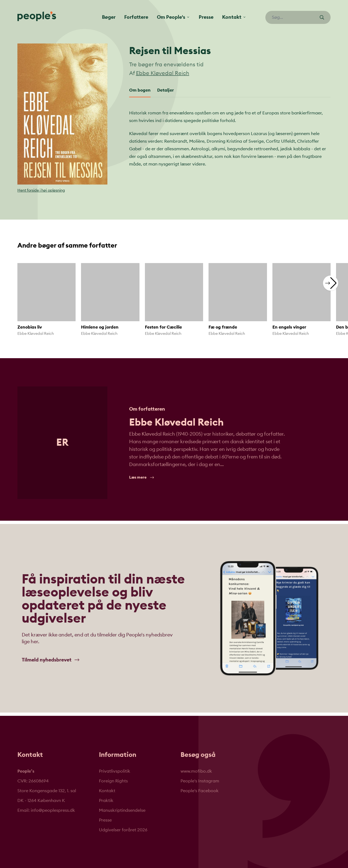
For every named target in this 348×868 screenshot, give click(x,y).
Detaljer (165, 90)
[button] (331, 283)
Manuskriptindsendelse (122, 810)
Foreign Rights (113, 781)
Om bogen (140, 90)
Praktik (106, 801)
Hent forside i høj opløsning (41, 191)
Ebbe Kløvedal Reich (163, 73)
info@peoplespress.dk (53, 810)
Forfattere (136, 17)
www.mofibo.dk (196, 771)
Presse (206, 17)
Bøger (109, 17)
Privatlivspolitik (115, 771)
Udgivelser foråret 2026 (123, 830)
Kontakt (107, 791)
